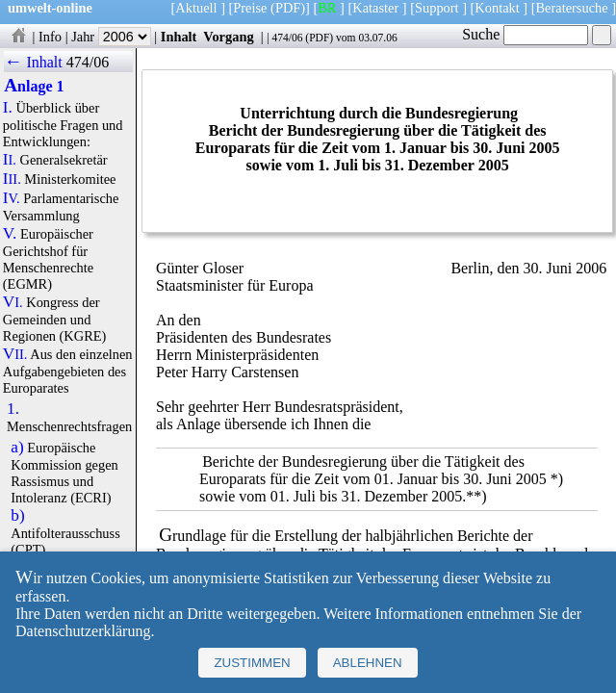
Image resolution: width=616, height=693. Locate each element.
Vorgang (229, 37)
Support (437, 8)
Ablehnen (368, 663)
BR (327, 8)
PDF (319, 38)
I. (8, 108)
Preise (250, 8)
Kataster (375, 8)
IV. (12, 198)
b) (17, 516)
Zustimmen (252, 663)
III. (12, 179)
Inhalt (179, 37)
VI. (13, 302)
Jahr (111, 37)
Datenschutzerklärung (83, 631)
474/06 (287, 38)
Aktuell (196, 8)
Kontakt (497, 8)
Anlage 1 (34, 86)
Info (50, 37)
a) (17, 448)
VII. (15, 354)
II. (10, 160)
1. (13, 409)
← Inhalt (33, 62)
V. (10, 234)
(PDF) (288, 8)
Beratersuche (572, 8)
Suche (525, 34)
